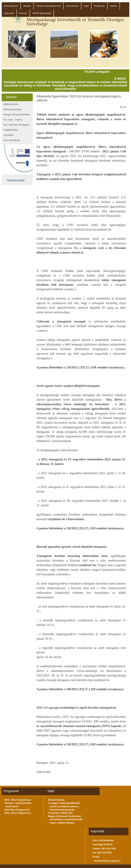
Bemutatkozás (11, 6)
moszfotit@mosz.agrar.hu (107, 861)
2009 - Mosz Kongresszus (18, 813)
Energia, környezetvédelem (17, 115)
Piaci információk (12, 140)
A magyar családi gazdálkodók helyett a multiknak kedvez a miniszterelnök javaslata (64, 806)
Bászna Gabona (56, 800)
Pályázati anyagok (16, 180)
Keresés (23, 13)
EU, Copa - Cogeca (13, 120)
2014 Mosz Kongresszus (17, 810)
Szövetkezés (72, 6)
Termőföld (8, 135)
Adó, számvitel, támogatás (16, 125)
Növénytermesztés (12, 109)
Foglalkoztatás (10, 130)
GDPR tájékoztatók (42, 13)
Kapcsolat (9, 13)
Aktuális (27, 6)
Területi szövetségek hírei (48, 6)
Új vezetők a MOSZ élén (60, 813)
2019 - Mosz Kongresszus (18, 800)
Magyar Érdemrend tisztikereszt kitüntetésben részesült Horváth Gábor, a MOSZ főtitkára (65, 819)
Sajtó (86, 6)
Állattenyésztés (11, 104)
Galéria (114, 6)
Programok (99, 6)
